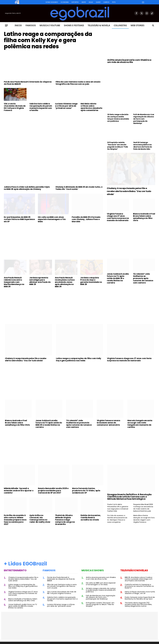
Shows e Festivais (74, 25)
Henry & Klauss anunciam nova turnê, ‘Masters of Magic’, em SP (140, 592)
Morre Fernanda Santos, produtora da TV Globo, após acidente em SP (86, 491)
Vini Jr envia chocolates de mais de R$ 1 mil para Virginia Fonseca (15, 107)
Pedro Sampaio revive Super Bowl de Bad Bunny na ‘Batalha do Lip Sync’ (140, 598)
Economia (65, 2)
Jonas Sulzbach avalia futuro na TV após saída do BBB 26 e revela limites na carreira (118, 278)
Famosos (31, 25)
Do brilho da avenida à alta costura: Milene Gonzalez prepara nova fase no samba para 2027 (15, 520)
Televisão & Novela (99, 25)
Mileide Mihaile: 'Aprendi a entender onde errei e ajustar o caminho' (19, 491)
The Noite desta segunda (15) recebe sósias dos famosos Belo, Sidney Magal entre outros (138, 604)
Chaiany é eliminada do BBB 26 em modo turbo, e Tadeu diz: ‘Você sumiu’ (79, 188)
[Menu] (6, 25)
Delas (91, 2)
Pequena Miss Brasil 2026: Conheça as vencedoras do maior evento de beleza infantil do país (143, 508)
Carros (106, 2)
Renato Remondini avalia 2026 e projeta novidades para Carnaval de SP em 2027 (53, 491)
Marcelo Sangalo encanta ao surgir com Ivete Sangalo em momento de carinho (140, 424)
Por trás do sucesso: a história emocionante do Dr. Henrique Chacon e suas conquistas (117, 519)
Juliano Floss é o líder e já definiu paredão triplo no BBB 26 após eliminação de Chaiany (27, 188)
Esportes (75, 2)
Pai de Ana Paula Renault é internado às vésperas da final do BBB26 (28, 83)
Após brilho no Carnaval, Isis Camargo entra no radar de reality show (40, 519)
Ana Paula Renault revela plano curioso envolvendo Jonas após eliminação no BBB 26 (65, 282)
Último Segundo (52, 2)
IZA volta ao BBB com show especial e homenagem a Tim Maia (52, 219)
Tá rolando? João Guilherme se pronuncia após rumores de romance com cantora (143, 278)
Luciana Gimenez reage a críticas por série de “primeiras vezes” (66, 106)
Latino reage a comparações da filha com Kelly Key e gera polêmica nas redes (48, 40)
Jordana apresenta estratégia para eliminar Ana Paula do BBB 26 (40, 281)
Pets (114, 2)
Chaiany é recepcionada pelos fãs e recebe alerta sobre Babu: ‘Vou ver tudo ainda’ (129, 191)
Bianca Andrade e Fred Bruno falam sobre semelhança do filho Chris (144, 217)
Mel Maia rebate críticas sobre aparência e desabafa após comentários (91, 107)
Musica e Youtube (50, 25)
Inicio (18, 25)
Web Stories (137, 25)
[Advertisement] (54, 130)
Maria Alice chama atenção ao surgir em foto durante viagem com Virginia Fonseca (144, 519)
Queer (98, 2)
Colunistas (120, 25)
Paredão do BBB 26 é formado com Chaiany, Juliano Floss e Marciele (86, 219)
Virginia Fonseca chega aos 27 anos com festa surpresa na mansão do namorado (118, 217)
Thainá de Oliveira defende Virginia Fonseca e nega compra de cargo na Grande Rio (65, 520)
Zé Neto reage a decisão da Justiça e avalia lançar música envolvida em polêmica (118, 118)
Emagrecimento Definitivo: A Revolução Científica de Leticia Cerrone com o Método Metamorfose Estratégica (129, 497)
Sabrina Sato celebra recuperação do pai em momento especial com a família (41, 107)
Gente (84, 2)
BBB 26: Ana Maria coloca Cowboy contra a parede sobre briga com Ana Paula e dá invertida (139, 579)
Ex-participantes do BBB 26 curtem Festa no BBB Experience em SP (19, 219)
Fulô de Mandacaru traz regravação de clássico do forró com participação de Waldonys (144, 119)
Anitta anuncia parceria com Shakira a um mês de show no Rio (129, 61)
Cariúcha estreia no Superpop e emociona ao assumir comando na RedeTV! (139, 586)
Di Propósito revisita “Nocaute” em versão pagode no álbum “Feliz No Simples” (118, 146)
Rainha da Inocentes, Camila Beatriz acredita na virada (91, 518)
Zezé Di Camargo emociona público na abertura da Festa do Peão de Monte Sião (143, 146)
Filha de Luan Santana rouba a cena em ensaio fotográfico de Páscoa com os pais (78, 83)
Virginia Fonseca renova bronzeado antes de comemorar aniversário (108, 423)
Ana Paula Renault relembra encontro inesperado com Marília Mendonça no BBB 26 (14, 282)
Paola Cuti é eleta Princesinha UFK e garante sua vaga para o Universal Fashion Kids (118, 508)
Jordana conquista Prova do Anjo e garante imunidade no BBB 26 (91, 281)
